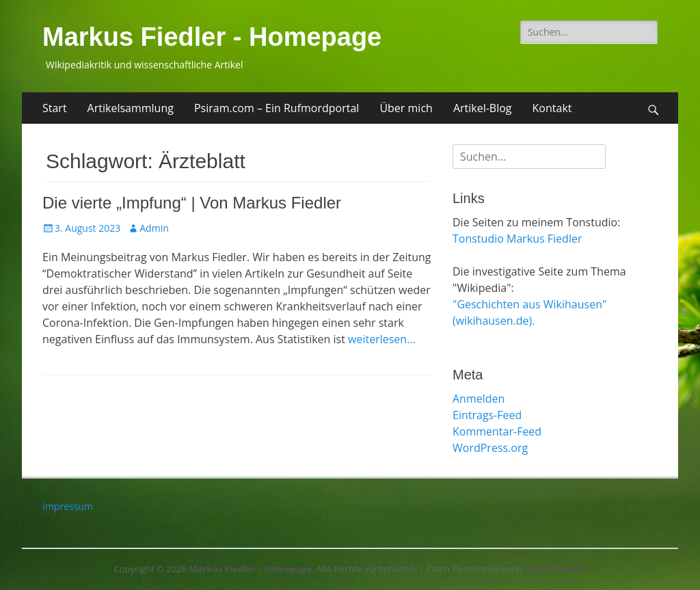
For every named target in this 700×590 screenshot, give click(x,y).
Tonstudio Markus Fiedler (517, 239)
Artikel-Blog (483, 108)
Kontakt (552, 108)
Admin (154, 228)
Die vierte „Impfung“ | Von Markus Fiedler (192, 203)
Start (55, 108)
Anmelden (479, 399)
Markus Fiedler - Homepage (212, 37)
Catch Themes (555, 569)
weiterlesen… (382, 339)
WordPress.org (490, 448)
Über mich (406, 108)
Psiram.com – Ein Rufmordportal (277, 108)
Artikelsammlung (131, 108)
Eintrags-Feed (487, 415)
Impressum (68, 506)
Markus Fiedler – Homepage (250, 569)
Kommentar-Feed (497, 431)
